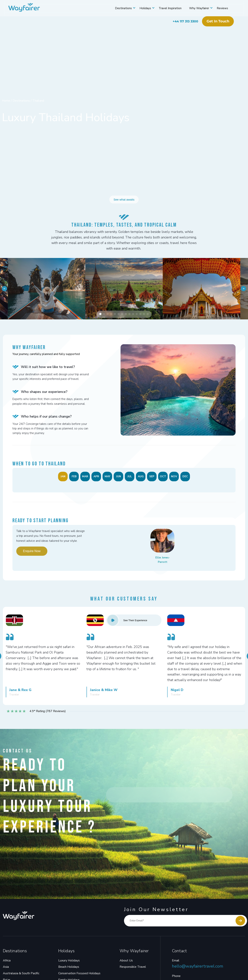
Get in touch (215, 21)
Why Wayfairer (196, 8)
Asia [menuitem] (6, 969)
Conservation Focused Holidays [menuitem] (79, 976)
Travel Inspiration (167, 8)
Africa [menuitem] (7, 963)
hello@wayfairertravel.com (197, 969)
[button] (100, 317)
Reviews (219, 8)
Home (6, 101)
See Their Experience (127, 623)
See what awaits (124, 199)
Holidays (142, 8)
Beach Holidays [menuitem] (69, 969)
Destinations (120, 8)
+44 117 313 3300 (182, 21)
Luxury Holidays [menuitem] (69, 963)
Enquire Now (32, 554)
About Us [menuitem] (126, 963)
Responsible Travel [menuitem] (133, 969)
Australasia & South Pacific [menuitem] (21, 976)
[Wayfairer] (31, 8)
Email (176, 963)
